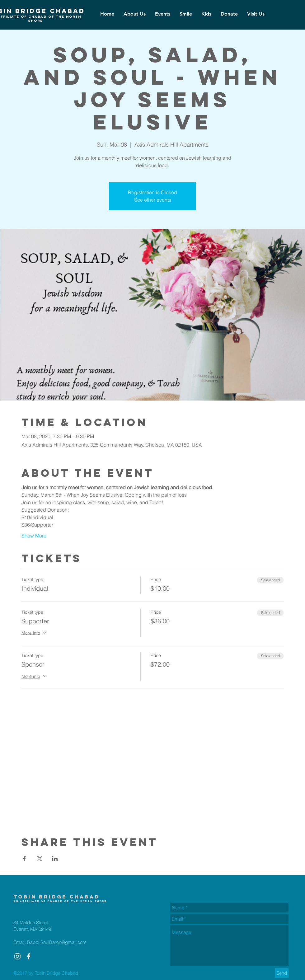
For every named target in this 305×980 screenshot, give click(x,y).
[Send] (282, 973)
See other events (153, 200)
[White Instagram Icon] (17, 956)
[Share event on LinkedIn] (55, 859)
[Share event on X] (40, 859)
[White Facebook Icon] (29, 956)
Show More (34, 536)
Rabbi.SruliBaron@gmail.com (57, 942)
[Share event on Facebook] (24, 859)
